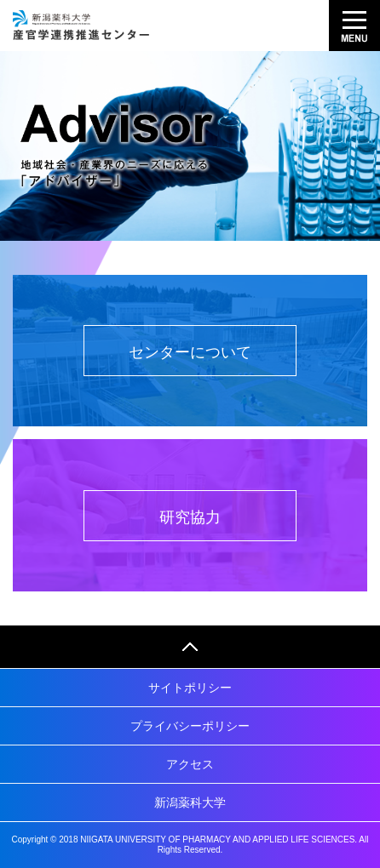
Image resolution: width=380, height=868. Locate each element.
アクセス (190, 764)
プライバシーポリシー (190, 726)
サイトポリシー (190, 688)
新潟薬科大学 (190, 802)
